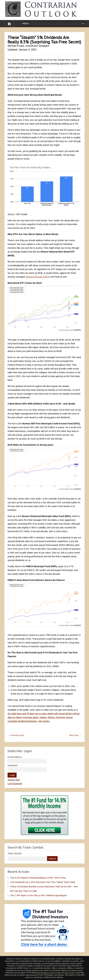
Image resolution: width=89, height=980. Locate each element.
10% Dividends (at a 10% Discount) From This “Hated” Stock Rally (43, 882)
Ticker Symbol (15, 853)
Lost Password (15, 784)
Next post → (75, 735)
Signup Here (14, 780)
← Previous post (16, 735)
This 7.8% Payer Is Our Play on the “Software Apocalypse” (39, 895)
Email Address (15, 757)
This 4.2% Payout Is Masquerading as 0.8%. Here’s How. (38, 878)
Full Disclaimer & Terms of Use (49, 973)
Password (12, 765)
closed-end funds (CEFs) (38, 277)
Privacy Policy (69, 973)
